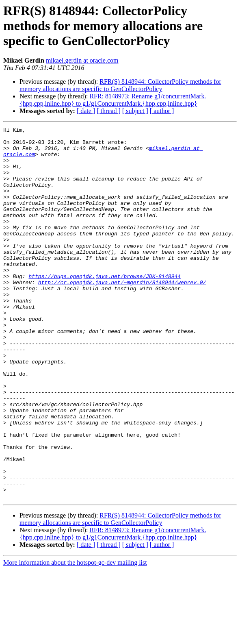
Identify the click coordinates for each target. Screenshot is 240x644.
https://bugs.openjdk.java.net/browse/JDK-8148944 (104, 307)
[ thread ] (109, 111)
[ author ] (162, 111)
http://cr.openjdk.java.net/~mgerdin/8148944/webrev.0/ (122, 314)
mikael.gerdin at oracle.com (82, 60)
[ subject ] (135, 111)
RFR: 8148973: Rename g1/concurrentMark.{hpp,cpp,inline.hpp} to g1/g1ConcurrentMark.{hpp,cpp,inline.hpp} (113, 100)
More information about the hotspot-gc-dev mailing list (75, 637)
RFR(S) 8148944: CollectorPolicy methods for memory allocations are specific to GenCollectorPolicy (120, 85)
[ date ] (86, 111)
